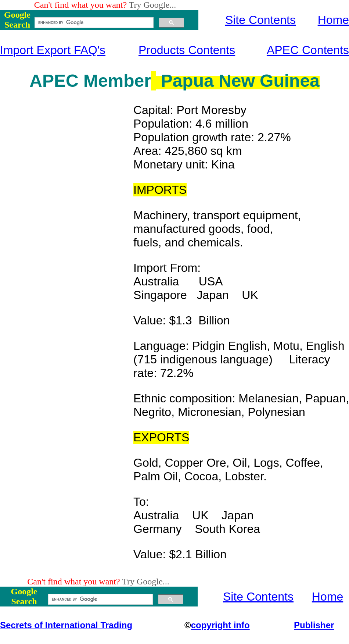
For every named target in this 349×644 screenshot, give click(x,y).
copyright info (220, 625)
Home (333, 20)
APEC (54, 81)
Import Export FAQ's (53, 50)
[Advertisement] (67, 214)
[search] (93, 23)
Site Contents (260, 20)
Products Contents (187, 50)
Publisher (314, 625)
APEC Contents (308, 50)
